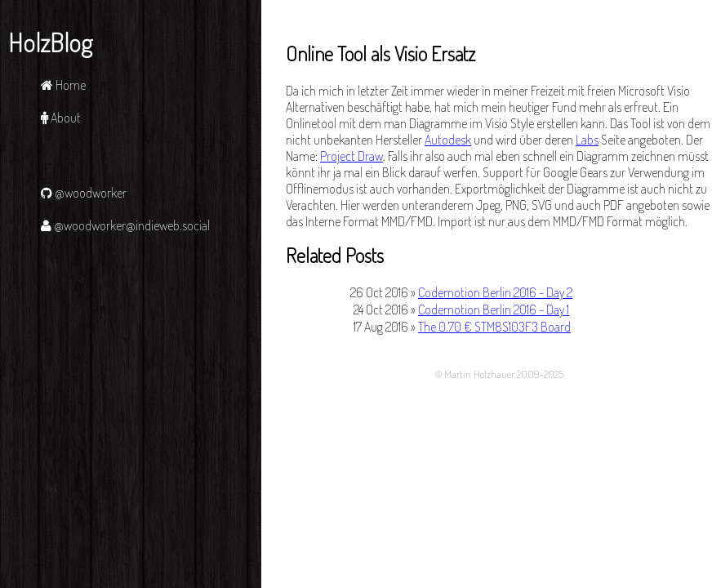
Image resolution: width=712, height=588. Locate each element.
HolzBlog (50, 42)
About (61, 118)
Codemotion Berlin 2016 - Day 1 (494, 310)
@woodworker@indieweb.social (125, 225)
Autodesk (448, 140)
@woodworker (84, 193)
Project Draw (352, 156)
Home (63, 85)
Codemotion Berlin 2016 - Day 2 (495, 292)
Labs (587, 140)
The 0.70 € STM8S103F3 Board (494, 327)
